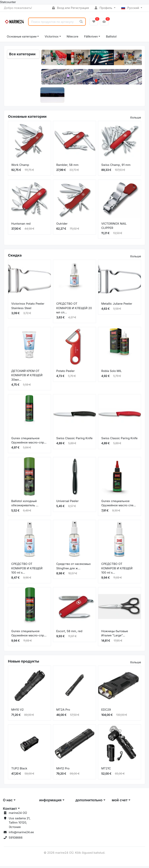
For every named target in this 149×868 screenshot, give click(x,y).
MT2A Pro (63, 712)
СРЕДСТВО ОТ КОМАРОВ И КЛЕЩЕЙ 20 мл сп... (74, 310)
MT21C (106, 770)
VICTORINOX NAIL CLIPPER (114, 228)
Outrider (62, 225)
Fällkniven (91, 36)
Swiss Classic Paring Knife (74, 440)
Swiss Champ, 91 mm (116, 167)
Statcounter (8, 2)
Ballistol (111, 36)
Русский (131, 8)
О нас (8, 802)
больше (136, 119)
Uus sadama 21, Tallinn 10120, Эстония (19, 824)
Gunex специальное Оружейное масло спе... (119, 505)
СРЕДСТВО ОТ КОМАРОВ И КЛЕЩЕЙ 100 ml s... (27, 570)
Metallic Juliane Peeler (117, 306)
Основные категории (22, 36)
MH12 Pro (63, 770)
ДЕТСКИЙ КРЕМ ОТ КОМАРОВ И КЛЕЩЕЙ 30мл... (27, 377)
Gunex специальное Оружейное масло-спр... (29, 442)
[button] (46, 59)
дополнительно (89, 802)
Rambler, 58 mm (67, 167)
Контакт (10, 810)
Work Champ (20, 167)
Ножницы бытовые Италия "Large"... (115, 635)
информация (50, 802)
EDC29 (106, 712)
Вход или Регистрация (71, 8)
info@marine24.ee (21, 834)
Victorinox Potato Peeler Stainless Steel (28, 308)
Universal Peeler (67, 503)
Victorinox (52, 36)
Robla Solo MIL (111, 373)
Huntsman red (21, 225)
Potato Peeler (65, 373)
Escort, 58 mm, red (69, 633)
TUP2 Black (19, 770)
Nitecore (73, 36)
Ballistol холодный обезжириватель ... (25, 505)
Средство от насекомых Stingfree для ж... (74, 568)
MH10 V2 (17, 712)
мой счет (120, 802)
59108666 (16, 839)
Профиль (104, 8)
